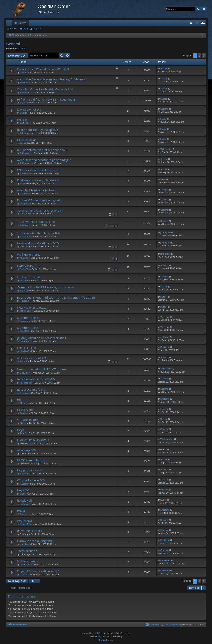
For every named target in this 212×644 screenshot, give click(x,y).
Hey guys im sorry (29, 470)
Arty (99, 637)
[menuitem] (191, 23)
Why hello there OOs (31, 480)
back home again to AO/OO (36, 379)
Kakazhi (164, 429)
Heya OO (23, 490)
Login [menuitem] (198, 24)
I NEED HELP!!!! (27, 348)
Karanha (24, 236)
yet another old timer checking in (40, 210)
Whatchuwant (167, 439)
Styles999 (25, 103)
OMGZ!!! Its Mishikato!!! (33, 440)
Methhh (24, 403)
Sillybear (24, 225)
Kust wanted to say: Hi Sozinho (38, 180)
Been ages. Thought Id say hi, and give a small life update (56, 297)
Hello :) (22, 120)
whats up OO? (27, 450)
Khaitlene (165, 347)
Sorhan (23, 72)
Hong (23, 214)
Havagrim (25, 301)
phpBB (96, 633)
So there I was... (28, 561)
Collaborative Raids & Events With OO (43, 69)
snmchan (24, 544)
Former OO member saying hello (40, 200)
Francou (24, 413)
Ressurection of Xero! (32, 389)
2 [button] (199, 55)
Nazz (22, 514)
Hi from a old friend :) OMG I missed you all (47, 99)
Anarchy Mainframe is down (36, 190)
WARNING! (24, 521)
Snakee (24, 113)
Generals (23, 49)
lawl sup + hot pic (29, 109)
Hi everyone (25, 410)
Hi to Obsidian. (27, 140)
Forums (22, 23)
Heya (21, 430)
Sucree (164, 99)
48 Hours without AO (32, 358)
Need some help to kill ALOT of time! (42, 369)
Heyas (21, 510)
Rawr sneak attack (30, 531)
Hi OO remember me (32, 460)
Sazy (22, 494)
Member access (28, 318)
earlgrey (24, 204)
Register (38, 29)
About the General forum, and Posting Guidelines (51, 79)
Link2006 (24, 331)
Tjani (22, 143)
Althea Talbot (26, 524)
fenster (23, 281)
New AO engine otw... (32, 307)
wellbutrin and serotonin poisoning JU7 (44, 160)
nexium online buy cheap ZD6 (38, 130)
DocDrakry (25, 373)
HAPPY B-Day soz (29, 266)
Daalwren (165, 570)
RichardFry (25, 575)
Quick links (10, 24)
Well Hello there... (29, 254)
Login (25, 29)
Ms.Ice (23, 423)
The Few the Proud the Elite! (36, 222)
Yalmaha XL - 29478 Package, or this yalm (45, 287)
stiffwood (165, 337)
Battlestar (25, 123)
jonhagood (166, 232)
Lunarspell (25, 564)
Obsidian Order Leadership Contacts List (45, 89)
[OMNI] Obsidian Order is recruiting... (43, 338)
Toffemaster (26, 133)
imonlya (24, 341)
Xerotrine (24, 393)
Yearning (24, 258)
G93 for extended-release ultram (40, 170)
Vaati (22, 183)
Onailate (165, 530)
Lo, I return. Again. (30, 277)
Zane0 (23, 433)
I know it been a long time (35, 541)
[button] (204, 56)
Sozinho (24, 83)
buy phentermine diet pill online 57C (42, 150)
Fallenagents (26, 383)
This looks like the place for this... (40, 233)
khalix (163, 119)
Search (13, 29)
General (13, 44)
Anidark (24, 361)
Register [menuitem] (204, 24)
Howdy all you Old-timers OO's (38, 243)
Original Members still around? (38, 571)
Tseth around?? (28, 551)
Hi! (19, 399)
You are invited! (28, 420)
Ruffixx (164, 297)
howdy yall (24, 500)
